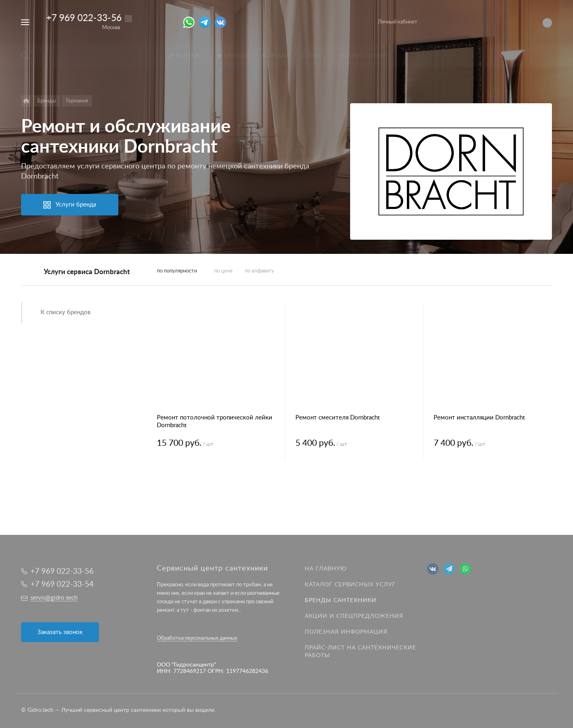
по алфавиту (260, 271)
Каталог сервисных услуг (350, 585)
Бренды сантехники (341, 600)
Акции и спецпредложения (354, 616)
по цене (223, 271)
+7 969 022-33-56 (84, 18)
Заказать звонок (60, 632)
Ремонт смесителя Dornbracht (338, 418)
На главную (326, 569)
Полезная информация (346, 632)
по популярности (177, 271)
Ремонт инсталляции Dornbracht (479, 418)
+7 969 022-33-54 (62, 584)
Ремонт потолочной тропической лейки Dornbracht (215, 421)
